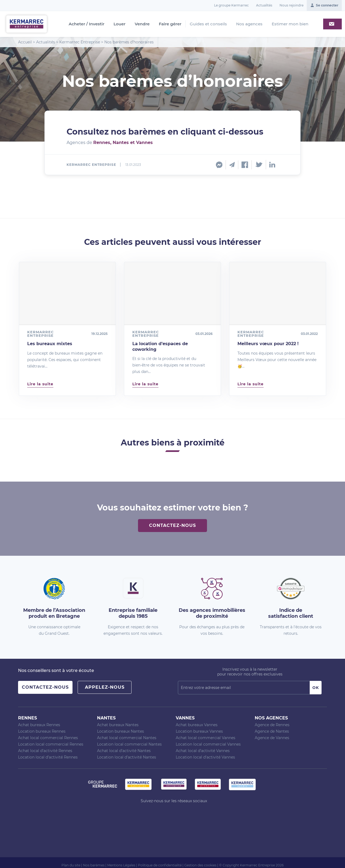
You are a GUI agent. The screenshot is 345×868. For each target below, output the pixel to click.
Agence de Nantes (272, 731)
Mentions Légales (121, 865)
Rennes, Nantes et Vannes (123, 143)
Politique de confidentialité (160, 865)
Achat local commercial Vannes (206, 738)
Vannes (185, 718)
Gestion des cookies (200, 865)
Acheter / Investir (87, 24)
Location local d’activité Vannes (205, 757)
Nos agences (249, 24)
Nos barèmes (94, 865)
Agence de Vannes (272, 738)
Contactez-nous (172, 525)
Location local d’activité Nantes (127, 757)
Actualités (264, 5)
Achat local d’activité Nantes (124, 751)
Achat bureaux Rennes (39, 725)
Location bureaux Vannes (199, 731)
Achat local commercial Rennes (48, 738)
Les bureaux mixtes (50, 344)
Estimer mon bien (290, 24)
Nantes (106, 718)
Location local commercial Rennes (51, 744)
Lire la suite (40, 384)
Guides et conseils (208, 24)
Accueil (25, 42)
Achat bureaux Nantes (118, 725)
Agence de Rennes (272, 725)
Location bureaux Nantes (120, 731)
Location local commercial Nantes (129, 744)
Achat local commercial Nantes (127, 738)
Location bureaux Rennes (42, 731)
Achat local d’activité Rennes (45, 751)
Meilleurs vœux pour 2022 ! (268, 344)
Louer (119, 24)
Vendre (142, 24)
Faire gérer (170, 24)
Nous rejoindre (291, 5)
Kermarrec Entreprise (80, 42)
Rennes (27, 718)
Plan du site (71, 865)
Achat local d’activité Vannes (203, 751)
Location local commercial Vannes (208, 744)
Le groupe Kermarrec (231, 5)
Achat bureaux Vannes (197, 725)
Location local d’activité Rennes (48, 757)
